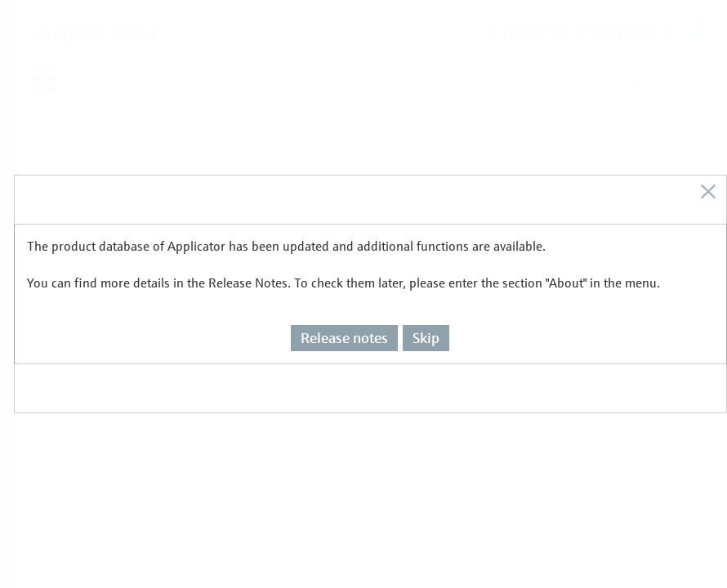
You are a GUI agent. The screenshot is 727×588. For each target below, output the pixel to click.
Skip (426, 307)
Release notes (344, 307)
